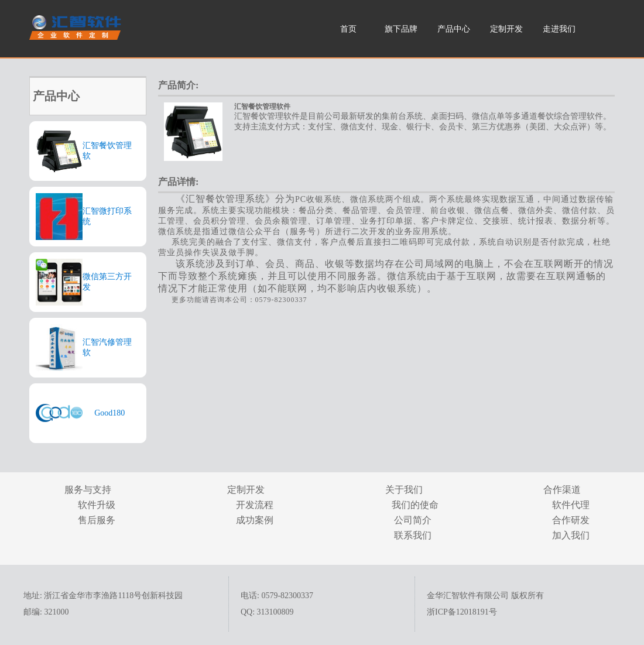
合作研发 (571, 520)
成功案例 (255, 520)
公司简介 (413, 520)
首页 (348, 29)
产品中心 (454, 29)
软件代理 (571, 505)
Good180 (109, 413)
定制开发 (506, 29)
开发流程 (255, 505)
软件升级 (97, 505)
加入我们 (571, 535)
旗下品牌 (401, 29)
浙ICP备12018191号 (462, 612)
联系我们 (413, 535)
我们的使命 (413, 505)
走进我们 (559, 29)
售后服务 (97, 520)
